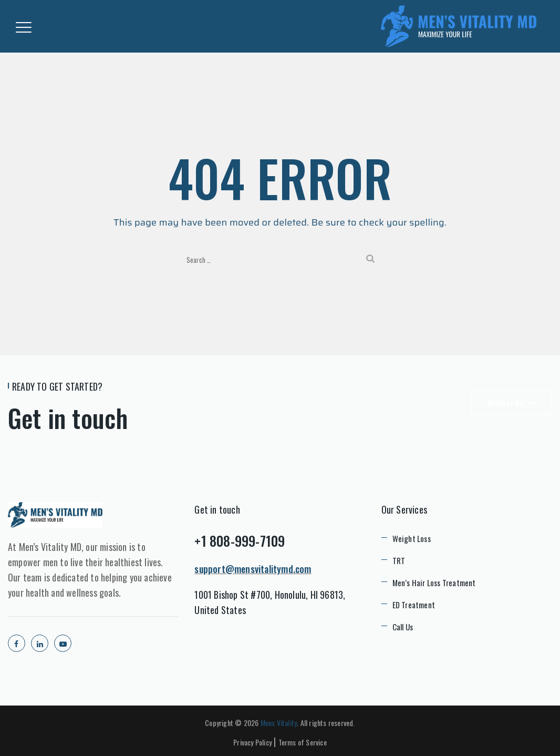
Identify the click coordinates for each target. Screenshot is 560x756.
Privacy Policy (252, 742)
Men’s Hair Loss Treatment (434, 583)
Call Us (403, 627)
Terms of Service (303, 742)
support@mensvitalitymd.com (253, 569)
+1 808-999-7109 (240, 541)
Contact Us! (512, 403)
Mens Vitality (279, 723)
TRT (399, 560)
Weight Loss (412, 538)
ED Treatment (414, 605)
